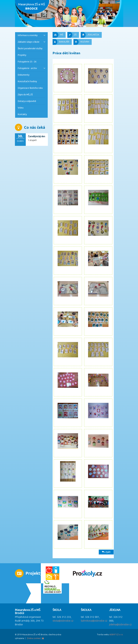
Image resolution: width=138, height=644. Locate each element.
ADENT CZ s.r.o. (116, 635)
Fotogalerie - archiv (27, 68)
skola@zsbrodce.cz (63, 621)
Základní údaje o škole (29, 42)
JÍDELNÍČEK (90, 35)
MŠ (58, 35)
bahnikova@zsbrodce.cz (94, 621)
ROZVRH (81, 42)
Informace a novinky (28, 35)
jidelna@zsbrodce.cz (120, 625)
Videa (21, 108)
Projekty (22, 55)
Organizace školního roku (30, 88)
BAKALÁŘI (61, 42)
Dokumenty (24, 75)
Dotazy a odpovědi (27, 101)
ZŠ (72, 35)
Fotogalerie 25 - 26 (27, 62)
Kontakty (22, 114)
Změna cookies (34, 638)
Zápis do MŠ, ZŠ (25, 94)
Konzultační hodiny (27, 81)
